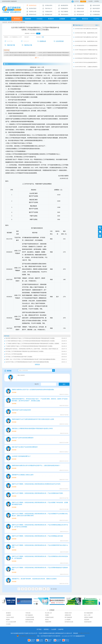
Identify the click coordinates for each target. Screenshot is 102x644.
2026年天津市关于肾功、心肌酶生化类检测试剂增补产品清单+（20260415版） (86, 67)
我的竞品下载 (28, 45)
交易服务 (62, 19)
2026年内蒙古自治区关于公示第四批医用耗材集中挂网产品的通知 (86, 46)
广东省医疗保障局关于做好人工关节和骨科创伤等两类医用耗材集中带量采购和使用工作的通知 (29, 346)
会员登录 (77, 1)
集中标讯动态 (16, 22)
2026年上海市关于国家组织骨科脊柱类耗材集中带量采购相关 (54, 53)
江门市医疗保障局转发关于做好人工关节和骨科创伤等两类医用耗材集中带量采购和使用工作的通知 (30, 341)
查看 (43, 37)
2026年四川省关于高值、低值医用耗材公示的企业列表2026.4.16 (86, 33)
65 (44, 589)
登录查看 (14, 392)
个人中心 (96, 19)
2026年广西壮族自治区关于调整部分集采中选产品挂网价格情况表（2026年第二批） (86, 50)
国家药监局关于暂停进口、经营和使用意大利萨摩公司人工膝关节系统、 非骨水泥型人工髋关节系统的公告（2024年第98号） (32, 349)
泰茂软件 (51, 19)
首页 (6, 19)
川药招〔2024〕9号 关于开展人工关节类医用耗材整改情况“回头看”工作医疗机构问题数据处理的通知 (30, 359)
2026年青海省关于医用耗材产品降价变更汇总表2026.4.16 (86, 54)
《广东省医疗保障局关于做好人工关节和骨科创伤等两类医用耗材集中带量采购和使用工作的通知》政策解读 (32, 344)
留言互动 (85, 19)
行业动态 (40, 19)
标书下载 (10, 41)
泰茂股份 (78, 636)
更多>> (97, 25)
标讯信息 (17, 19)
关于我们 (39, 629)
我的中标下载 (11, 45)
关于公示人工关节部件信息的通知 (14, 354)
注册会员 (83, 1)
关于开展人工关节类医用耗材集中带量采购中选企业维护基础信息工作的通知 (24, 351)
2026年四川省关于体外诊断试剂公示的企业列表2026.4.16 (86, 29)
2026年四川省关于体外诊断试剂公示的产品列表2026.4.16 (86, 37)
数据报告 (28, 19)
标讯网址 (97, 1)
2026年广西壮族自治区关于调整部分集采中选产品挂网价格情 (20, 53)
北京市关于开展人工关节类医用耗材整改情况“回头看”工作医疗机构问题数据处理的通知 (27, 362)
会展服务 (74, 19)
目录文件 (26, 41)
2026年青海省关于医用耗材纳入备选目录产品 (86, 58)
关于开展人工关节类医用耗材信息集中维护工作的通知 (19, 357)
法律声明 (61, 629)
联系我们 (46, 629)
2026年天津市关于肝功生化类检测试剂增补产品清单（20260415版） (86, 62)
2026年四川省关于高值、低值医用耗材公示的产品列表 (86, 41)
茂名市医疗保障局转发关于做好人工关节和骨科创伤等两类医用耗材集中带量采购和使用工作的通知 (30, 338)
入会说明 (90, 1)
